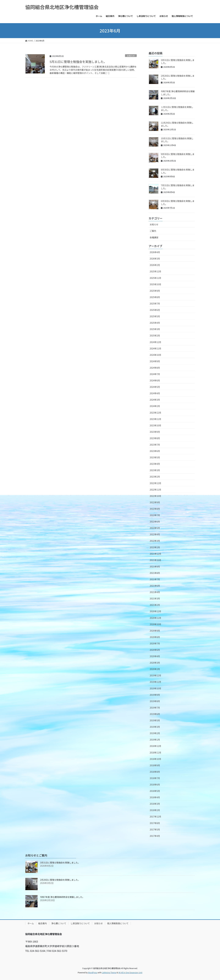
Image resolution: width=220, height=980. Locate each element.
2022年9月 (155, 502)
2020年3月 (155, 663)
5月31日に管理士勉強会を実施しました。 (78, 62)
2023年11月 (155, 419)
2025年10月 (155, 284)
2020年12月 (155, 611)
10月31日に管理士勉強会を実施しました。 (177, 140)
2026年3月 (155, 259)
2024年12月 (155, 342)
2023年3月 (155, 470)
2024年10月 (155, 355)
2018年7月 (155, 778)
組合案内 (43, 923)
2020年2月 (155, 669)
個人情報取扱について (118, 923)
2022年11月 (155, 490)
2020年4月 (155, 656)
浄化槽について (59, 923)
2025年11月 (155, 278)
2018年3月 (155, 804)
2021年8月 (155, 573)
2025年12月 (155, 271)
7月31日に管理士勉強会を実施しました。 (178, 187)
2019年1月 (155, 740)
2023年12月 (155, 413)
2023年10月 (155, 425)
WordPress (93, 972)
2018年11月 (155, 753)
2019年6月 (155, 714)
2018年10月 (155, 759)
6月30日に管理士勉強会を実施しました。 (178, 202)
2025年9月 (155, 291)
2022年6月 (155, 522)
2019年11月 (155, 682)
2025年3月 (155, 329)
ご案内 (153, 231)
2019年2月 (155, 733)
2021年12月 (155, 554)
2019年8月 (155, 701)
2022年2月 (155, 547)
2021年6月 (155, 586)
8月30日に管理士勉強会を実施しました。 (178, 171)
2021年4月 (155, 592)
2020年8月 (155, 637)
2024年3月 (155, 400)
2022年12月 (155, 483)
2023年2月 (155, 477)
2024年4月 (155, 393)
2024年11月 (155, 348)
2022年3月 (155, 541)
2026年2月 (155, 265)
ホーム (31, 923)
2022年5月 (155, 528)
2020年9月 (155, 631)
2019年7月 (155, 708)
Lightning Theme (109, 972)
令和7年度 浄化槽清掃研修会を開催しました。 (178, 93)
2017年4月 (155, 836)
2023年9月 (155, 432)
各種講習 (154, 237)
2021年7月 (155, 579)
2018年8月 (155, 772)
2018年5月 (155, 791)
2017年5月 (155, 829)
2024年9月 (155, 361)
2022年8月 (155, 509)
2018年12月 (155, 746)
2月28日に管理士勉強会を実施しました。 (178, 77)
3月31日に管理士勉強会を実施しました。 (178, 62)
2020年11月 (155, 618)
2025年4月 (155, 323)
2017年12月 (155, 817)
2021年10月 (155, 560)
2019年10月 (155, 688)
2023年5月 (155, 457)
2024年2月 (155, 406)
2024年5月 (155, 387)
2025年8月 (155, 297)
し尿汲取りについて (80, 923)
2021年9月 (155, 566)
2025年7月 (155, 304)
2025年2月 (155, 336)
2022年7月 (155, 515)
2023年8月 (155, 438)
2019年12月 (155, 675)
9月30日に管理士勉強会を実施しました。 (178, 156)
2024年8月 (155, 368)
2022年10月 (155, 496)
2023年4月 (155, 464)
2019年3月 (155, 727)
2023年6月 (155, 451)
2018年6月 (155, 785)
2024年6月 (155, 380)
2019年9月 (155, 695)
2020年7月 (155, 643)
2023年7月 (155, 445)
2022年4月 (155, 534)
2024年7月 (155, 374)
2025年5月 (155, 316)
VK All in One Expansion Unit (130, 972)
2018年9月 (155, 765)
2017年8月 (155, 823)
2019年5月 (155, 720)
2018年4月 (155, 797)
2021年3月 (155, 598)
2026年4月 (155, 252)
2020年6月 (155, 650)
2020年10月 (155, 624)
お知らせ (131, 56)
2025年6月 (155, 310)
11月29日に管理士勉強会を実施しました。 (177, 124)
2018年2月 (155, 810)
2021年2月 (155, 605)
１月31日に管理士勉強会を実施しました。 (177, 108)
